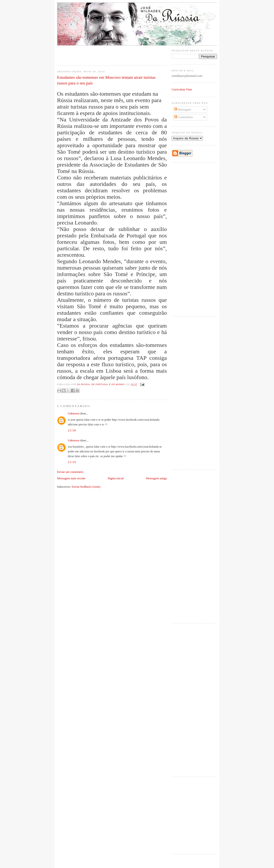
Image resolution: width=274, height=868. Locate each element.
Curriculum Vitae (182, 89)
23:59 (72, 462)
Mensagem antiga (156, 478)
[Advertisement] (85, 53)
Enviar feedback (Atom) (86, 487)
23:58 (72, 430)
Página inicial (116, 478)
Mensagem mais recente (71, 478)
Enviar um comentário (70, 472)
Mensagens (183, 110)
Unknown (74, 413)
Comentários (184, 117)
